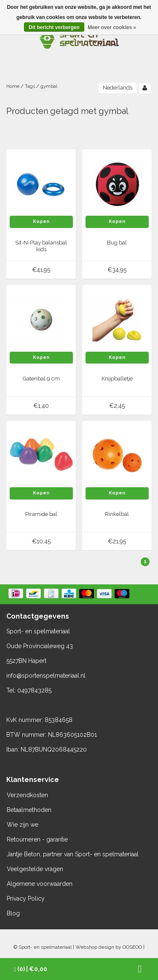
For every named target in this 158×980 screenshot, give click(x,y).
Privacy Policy (26, 899)
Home (13, 86)
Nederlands (118, 88)
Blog (13, 913)
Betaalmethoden (29, 810)
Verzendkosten (27, 795)
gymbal (49, 86)
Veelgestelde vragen (35, 869)
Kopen (41, 221)
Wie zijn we (23, 825)
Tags (30, 86)
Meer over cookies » (112, 27)
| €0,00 (31, 969)
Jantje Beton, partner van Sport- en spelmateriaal (73, 854)
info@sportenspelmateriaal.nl (46, 676)
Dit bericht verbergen (54, 27)
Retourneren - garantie (37, 839)
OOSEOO (132, 947)
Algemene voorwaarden (40, 884)
